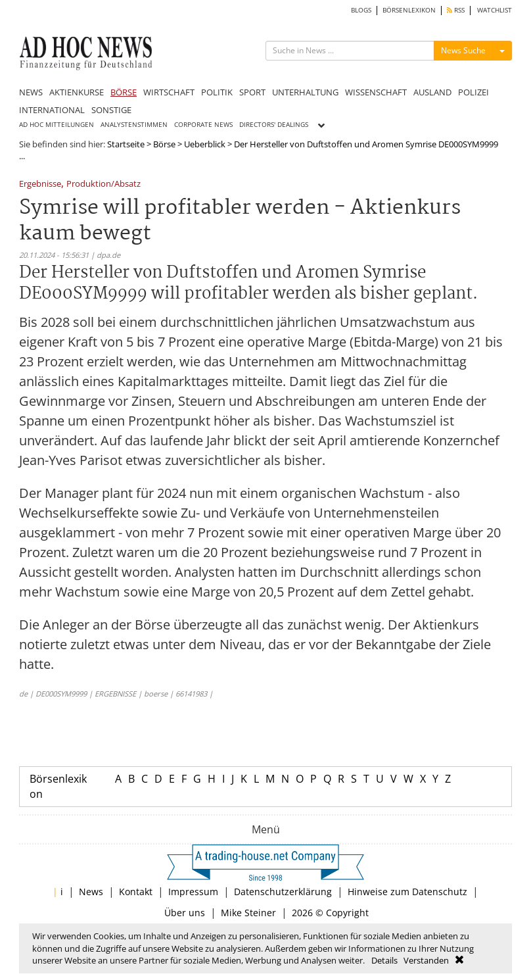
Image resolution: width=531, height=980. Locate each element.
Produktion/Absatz (104, 184)
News (91, 892)
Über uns (185, 913)
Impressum (193, 892)
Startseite (126, 144)
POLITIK (217, 92)
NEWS (31, 92)
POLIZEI (473, 92)
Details (384, 960)
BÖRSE (124, 92)
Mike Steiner (248, 913)
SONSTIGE (111, 110)
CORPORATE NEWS (203, 125)
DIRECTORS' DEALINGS (274, 125)
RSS (456, 10)
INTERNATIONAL (52, 110)
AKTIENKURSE (77, 92)
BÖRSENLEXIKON (409, 10)
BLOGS (361, 10)
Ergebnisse (40, 184)
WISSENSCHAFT (376, 92)
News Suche (463, 50)
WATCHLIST (495, 10)
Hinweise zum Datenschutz (407, 892)
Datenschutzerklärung (283, 892)
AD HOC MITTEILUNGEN (57, 125)
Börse (164, 144)
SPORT (252, 92)
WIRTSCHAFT (169, 92)
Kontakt (136, 892)
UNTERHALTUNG (305, 92)
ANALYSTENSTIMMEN (134, 125)
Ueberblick (205, 144)
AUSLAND (432, 92)
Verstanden (426, 960)
